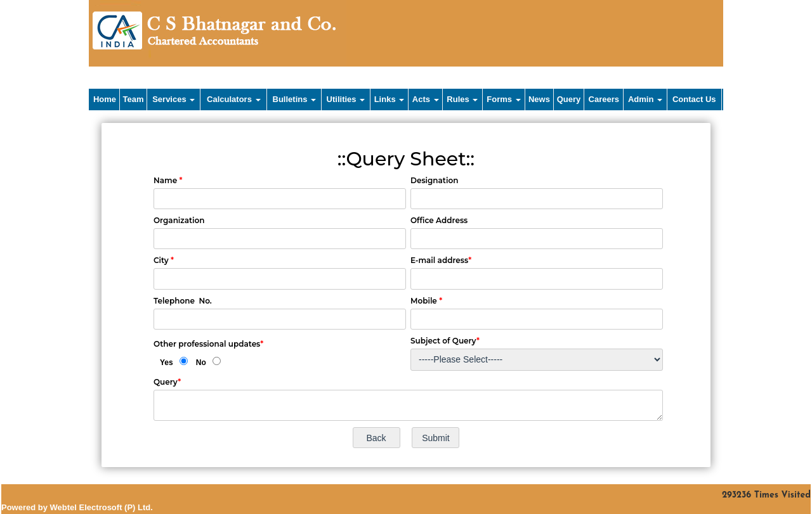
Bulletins (295, 99)
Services (174, 99)
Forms (503, 99)
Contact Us (694, 99)
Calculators (233, 99)
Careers (604, 99)
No (201, 363)
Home (105, 99)
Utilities (346, 99)
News (539, 99)
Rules (462, 99)
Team (134, 99)
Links (390, 99)
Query (569, 99)
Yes (167, 363)
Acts (426, 99)
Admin (645, 99)
